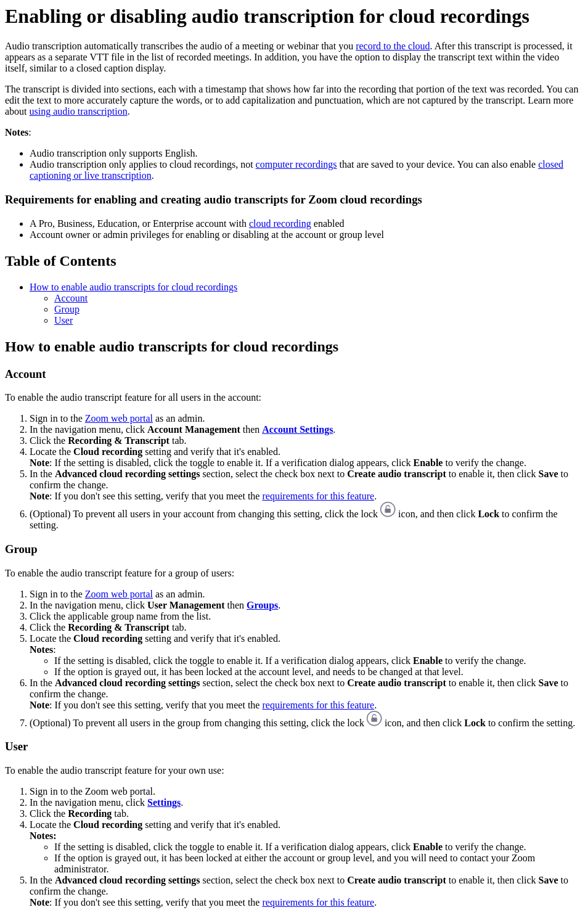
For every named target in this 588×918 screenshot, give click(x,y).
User (63, 320)
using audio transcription (79, 111)
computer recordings (296, 164)
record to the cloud (393, 46)
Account (71, 298)
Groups (262, 605)
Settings (164, 802)
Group (67, 309)
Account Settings (297, 429)
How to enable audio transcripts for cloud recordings (133, 287)
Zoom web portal (119, 418)
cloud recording (280, 223)
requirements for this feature (318, 496)
